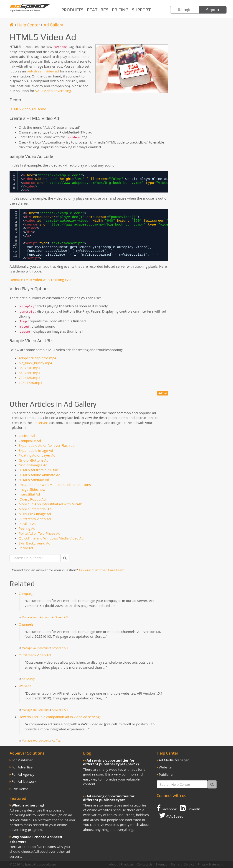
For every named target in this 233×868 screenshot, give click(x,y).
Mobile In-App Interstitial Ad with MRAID (51, 504)
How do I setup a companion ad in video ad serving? (60, 717)
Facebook (167, 808)
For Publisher (22, 760)
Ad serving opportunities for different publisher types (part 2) (111, 762)
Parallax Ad (28, 524)
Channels (26, 624)
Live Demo (20, 789)
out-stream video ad (43, 71)
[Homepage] (12, 25)
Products (72, 10)
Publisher (166, 774)
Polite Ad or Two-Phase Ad (39, 533)
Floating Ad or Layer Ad (37, 455)
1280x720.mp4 (30, 383)
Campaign (27, 593)
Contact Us (145, 864)
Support (141, 10)
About (113, 864)
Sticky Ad (26, 548)
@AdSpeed (171, 815)
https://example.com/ (60, 176)
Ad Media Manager (174, 760)
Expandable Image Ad (36, 450)
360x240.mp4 (29, 368)
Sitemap (161, 864)
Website (25, 686)
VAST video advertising (53, 91)
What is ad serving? (28, 805)
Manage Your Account (36, 617)
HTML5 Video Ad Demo (28, 109)
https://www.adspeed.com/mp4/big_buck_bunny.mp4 (95, 183)
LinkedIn (190, 808)
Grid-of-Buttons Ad (34, 460)
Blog (87, 753)
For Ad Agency (23, 774)
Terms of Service (182, 864)
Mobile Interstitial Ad (35, 509)
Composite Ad (30, 441)
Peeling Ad (27, 528)
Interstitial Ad (29, 494)
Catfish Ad (27, 436)
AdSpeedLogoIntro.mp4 (38, 358)
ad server (40, 423)
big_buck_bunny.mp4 (35, 363)
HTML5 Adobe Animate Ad (39, 475)
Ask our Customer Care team (101, 570)
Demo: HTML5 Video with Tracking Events (42, 280)
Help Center (29, 25)
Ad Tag (56, 741)
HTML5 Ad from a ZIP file (38, 470)
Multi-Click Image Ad (35, 514)
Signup (213, 10)
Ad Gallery (53, 25)
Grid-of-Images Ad (33, 465)
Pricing (120, 10)
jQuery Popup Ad (32, 499)
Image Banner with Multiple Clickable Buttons (55, 485)
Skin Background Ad (35, 543)
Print (163, 393)
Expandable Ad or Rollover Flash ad (47, 445)
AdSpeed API (60, 617)
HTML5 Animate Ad (34, 480)
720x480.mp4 (29, 378)
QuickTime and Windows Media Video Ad (51, 538)
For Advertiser (23, 767)
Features (98, 10)
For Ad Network (24, 781)
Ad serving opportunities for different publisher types (109, 798)
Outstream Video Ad (35, 519)
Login (186, 10)
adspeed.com (47, 864)
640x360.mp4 (29, 373)
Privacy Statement (211, 864)
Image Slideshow (32, 489)
